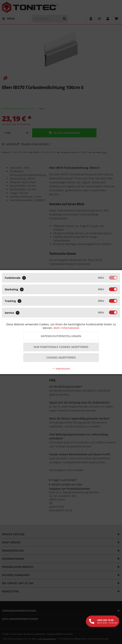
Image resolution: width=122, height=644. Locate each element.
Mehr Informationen (67, 328)
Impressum (61, 369)
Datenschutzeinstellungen (61, 336)
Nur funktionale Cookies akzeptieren (61, 347)
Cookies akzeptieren (61, 357)
